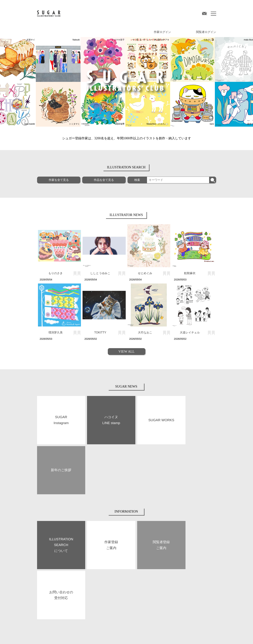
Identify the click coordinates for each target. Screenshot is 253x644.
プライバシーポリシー (98, 636)
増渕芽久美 (56, 332)
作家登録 (131, 571)
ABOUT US (42, 571)
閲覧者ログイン (206, 32)
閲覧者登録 (177, 571)
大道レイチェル (190, 332)
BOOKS (85, 571)
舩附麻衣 (190, 273)
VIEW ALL (127, 351)
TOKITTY (100, 332)
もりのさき (56, 273)
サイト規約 (42, 636)
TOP (39, 562)
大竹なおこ (145, 332)
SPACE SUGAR (89, 580)
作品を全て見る (104, 180)
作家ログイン (162, 32)
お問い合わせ (155, 636)
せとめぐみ (145, 273)
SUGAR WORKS (45, 580)
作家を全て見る (59, 180)
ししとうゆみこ (100, 273)
